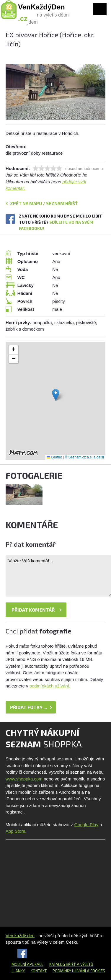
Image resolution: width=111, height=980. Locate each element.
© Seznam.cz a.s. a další (84, 457)
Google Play (86, 825)
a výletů (85, 964)
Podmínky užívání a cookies (79, 971)
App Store (15, 831)
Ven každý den (20, 936)
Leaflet (54, 457)
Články (18, 971)
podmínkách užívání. (50, 686)
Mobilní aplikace (27, 964)
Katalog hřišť (63, 964)
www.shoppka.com (24, 779)
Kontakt (39, 971)
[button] (56, 395)
